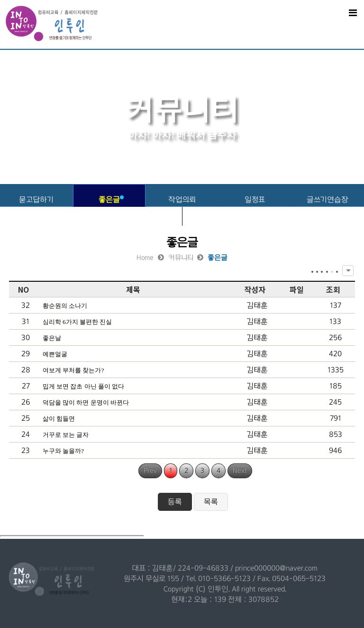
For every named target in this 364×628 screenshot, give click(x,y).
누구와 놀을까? (63, 451)
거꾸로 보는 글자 (66, 435)
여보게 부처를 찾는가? (73, 370)
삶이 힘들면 (59, 419)
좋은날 (52, 338)
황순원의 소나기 (65, 306)
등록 (175, 502)
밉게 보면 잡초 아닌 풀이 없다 (84, 386)
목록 (211, 502)
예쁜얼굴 (55, 354)
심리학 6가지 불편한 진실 (77, 322)
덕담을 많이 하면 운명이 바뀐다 (86, 402)
